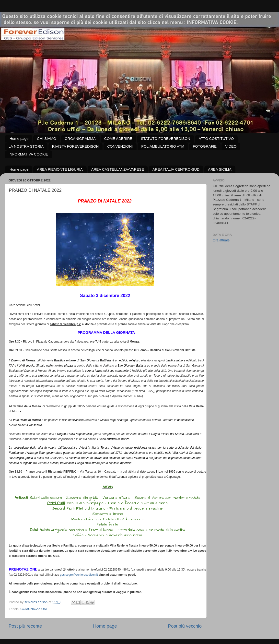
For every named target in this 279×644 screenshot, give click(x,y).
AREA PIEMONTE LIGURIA (60, 169)
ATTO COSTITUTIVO (216, 138)
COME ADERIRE (118, 138)
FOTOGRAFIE (205, 146)
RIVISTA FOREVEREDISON (76, 146)
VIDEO (231, 146)
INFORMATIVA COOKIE (28, 154)
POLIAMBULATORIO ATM (163, 146)
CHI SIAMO (46, 138)
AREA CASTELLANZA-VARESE (118, 169)
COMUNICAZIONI (34, 609)
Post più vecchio (185, 626)
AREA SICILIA (220, 169)
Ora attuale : (222, 240)
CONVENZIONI (120, 146)
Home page (19, 138)
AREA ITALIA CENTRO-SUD (176, 169)
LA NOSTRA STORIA (26, 146)
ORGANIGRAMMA (80, 138)
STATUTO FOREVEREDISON (165, 138)
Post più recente (25, 626)
